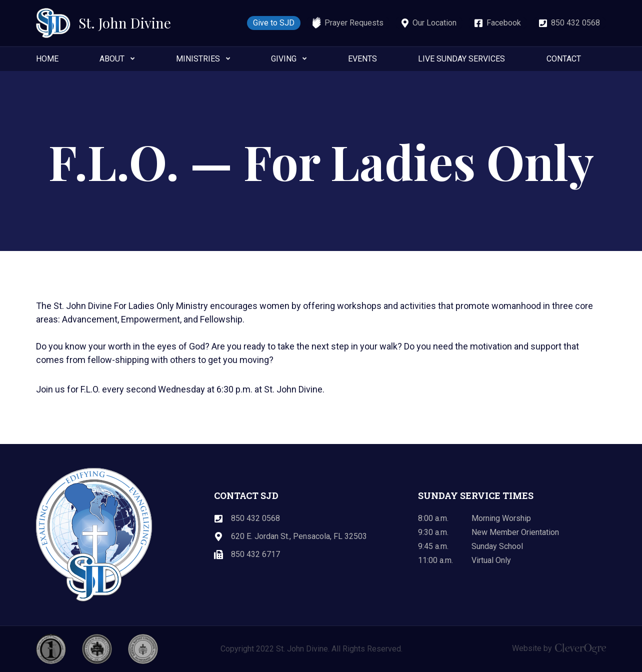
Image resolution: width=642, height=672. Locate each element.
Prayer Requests (354, 23)
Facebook (504, 23)
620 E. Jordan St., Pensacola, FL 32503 (299, 536)
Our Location (434, 23)
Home (47, 59)
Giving (284, 59)
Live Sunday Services (461, 59)
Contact (564, 59)
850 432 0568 (575, 23)
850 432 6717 (255, 554)
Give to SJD (274, 23)
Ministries (198, 59)
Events (362, 59)
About (112, 59)
